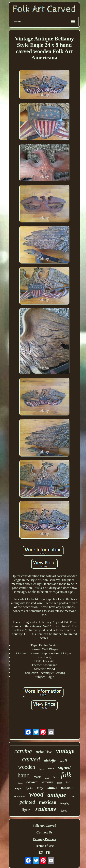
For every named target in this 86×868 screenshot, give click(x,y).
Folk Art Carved (44, 826)
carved (31, 759)
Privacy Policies (44, 839)
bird (55, 777)
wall (63, 760)
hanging (65, 803)
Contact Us (44, 832)
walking (47, 782)
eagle (18, 788)
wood (36, 794)
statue (52, 787)
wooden (27, 767)
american (20, 796)
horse (21, 783)
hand (23, 775)
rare (72, 796)
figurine (29, 788)
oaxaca (32, 782)
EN (41, 853)
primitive (44, 752)
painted (27, 802)
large (40, 788)
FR (48, 853)
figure (27, 810)
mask (37, 777)
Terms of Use (44, 846)
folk (66, 775)
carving (23, 751)
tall (68, 782)
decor (59, 783)
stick (51, 768)
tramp (41, 769)
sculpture (46, 809)
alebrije (50, 761)
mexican (48, 802)
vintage (65, 751)
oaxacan (67, 788)
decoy (64, 811)
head (47, 778)
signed (64, 767)
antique (57, 795)
